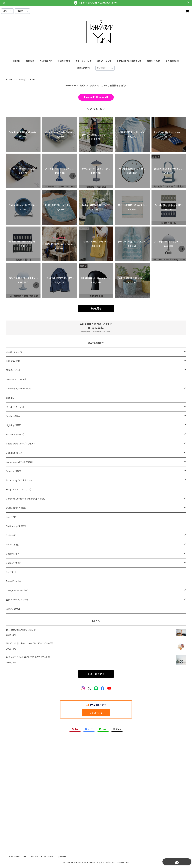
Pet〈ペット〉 (12, 572)
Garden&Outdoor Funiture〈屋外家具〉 (26, 499)
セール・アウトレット (15, 407)
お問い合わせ (153, 61)
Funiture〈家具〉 (14, 416)
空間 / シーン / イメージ (18, 600)
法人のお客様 (172, 61)
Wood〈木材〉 (13, 545)
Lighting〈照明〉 (14, 425)
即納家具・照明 (13, 361)
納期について (84, 68)
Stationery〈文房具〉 (16, 526)
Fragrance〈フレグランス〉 (19, 490)
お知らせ (30, 61)
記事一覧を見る (96, 674)
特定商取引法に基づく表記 (42, 856)
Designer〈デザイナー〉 (17, 590)
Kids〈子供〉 (12, 517)
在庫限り (10, 398)
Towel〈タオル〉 (14, 581)
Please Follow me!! (96, 97)
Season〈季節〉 (13, 563)
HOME (17, 61)
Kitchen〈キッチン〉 (15, 434)
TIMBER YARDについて (129, 61)
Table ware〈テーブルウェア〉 (20, 444)
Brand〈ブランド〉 (14, 352)
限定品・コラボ (13, 370)
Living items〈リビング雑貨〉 (20, 462)
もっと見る (96, 308)
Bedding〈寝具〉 (14, 453)
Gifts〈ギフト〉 (13, 554)
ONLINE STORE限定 (16, 379)
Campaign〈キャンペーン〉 (19, 389)
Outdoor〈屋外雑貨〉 (16, 508)
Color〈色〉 (21, 79)
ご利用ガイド (46, 61)
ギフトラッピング (84, 61)
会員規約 (62, 856)
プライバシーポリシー (17, 856)
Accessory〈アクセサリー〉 (19, 480)
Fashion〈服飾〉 (14, 471)
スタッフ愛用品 (13, 609)
